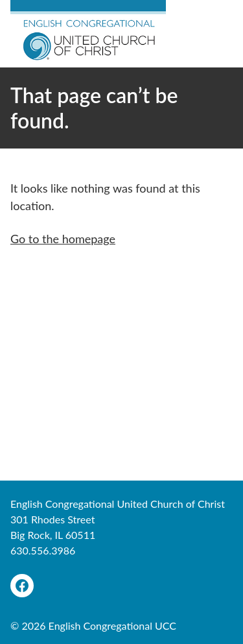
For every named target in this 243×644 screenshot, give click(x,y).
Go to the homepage (63, 239)
